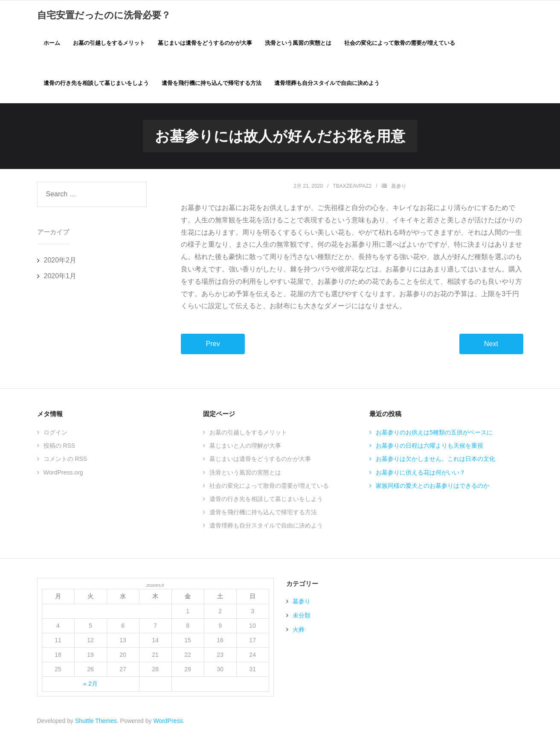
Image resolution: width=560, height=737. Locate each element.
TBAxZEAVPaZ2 (352, 188)
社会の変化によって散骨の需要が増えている (269, 488)
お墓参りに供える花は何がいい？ (421, 475)
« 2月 (90, 686)
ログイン (55, 434)
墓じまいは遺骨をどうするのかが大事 (260, 461)
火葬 (299, 632)
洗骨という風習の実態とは (245, 475)
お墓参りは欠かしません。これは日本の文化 (435, 461)
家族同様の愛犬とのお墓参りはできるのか (432, 488)
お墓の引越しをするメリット (248, 434)
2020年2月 (60, 262)
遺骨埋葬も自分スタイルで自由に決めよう (266, 527)
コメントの (65, 461)
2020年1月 (60, 278)
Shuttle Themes (96, 723)
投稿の (59, 448)
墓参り (399, 188)
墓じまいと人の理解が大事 (245, 448)
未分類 (302, 618)
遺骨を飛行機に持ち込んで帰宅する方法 (263, 514)
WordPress (168, 723)
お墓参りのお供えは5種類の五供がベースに (434, 434)
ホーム (52, 43)
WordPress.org (63, 475)
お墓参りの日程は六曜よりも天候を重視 (429, 448)
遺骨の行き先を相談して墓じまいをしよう (266, 501)
